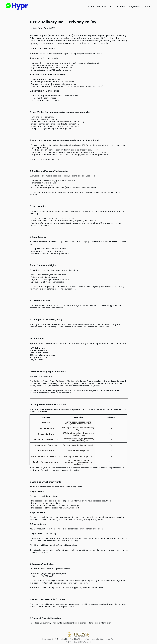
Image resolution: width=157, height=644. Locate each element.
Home (44, 639)
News (81, 639)
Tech (56, 639)
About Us (50, 639)
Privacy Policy (110, 639)
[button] (134, 6)
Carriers (62, 639)
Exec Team (70, 639)
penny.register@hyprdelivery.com (101, 286)
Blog (77, 639)
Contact (86, 639)
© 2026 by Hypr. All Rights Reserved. (79, 642)
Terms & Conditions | (98, 639)
